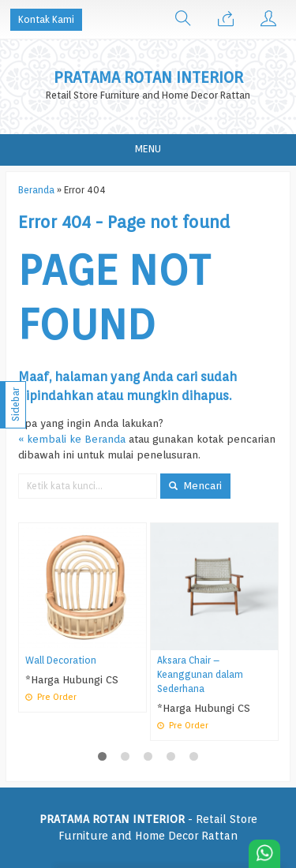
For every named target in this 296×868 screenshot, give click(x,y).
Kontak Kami (46, 19)
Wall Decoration (61, 660)
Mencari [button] (195, 485)
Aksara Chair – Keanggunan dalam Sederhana (200, 675)
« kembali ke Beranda (72, 439)
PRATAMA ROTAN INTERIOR (148, 78)
